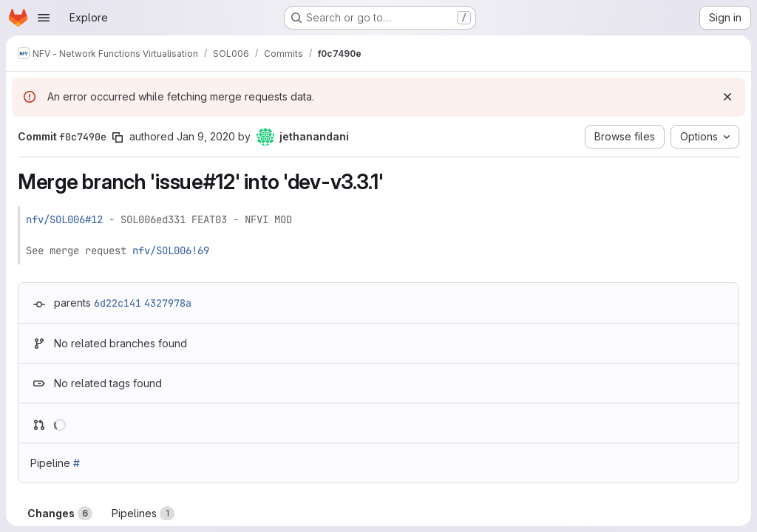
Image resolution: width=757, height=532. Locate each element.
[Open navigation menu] (44, 18)
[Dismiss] (727, 97)
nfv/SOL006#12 (64, 219)
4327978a (168, 303)
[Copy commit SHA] (118, 137)
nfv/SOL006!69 (171, 250)
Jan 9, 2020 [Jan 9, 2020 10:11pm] (206, 136)
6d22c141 (118, 303)
